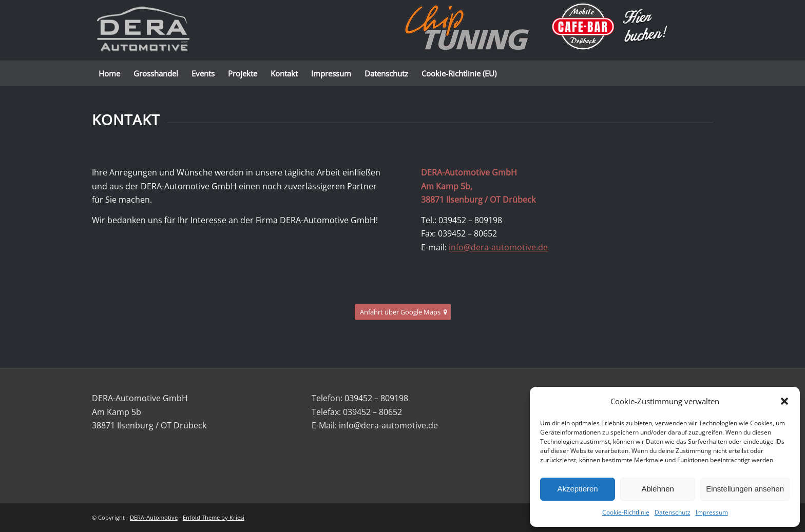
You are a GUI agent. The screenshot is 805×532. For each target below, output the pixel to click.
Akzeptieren (577, 489)
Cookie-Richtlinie (626, 512)
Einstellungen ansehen (745, 489)
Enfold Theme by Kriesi (214, 517)
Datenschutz (673, 512)
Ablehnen (657, 489)
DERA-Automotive (154, 517)
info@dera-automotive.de (498, 247)
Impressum (712, 512)
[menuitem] (109, 73)
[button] (784, 401)
